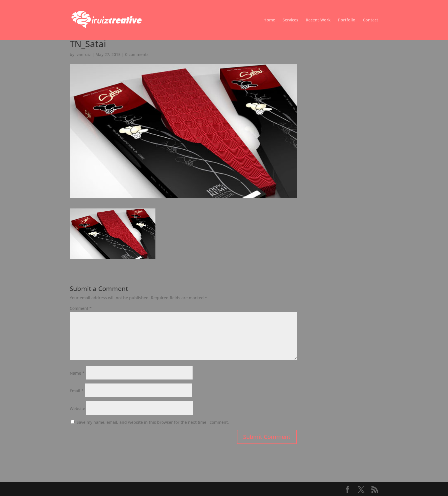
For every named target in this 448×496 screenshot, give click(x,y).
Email (77, 391)
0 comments (137, 54)
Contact (371, 20)
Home (269, 20)
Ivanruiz (83, 54)
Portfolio (347, 20)
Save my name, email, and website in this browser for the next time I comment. (153, 422)
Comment (81, 308)
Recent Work (318, 20)
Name (77, 373)
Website (77, 408)
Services (290, 20)
